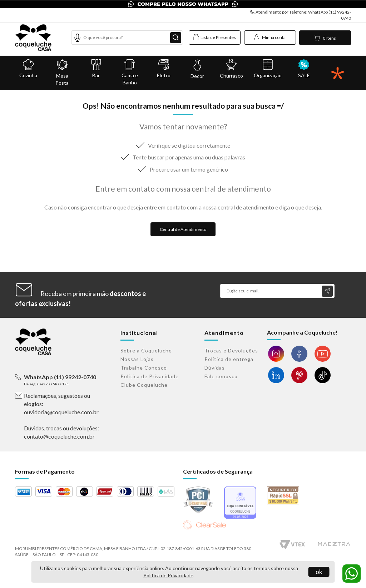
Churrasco (231, 69)
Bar (96, 69)
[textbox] (127, 38)
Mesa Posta (62, 73)
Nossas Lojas (137, 359)
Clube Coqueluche (144, 385)
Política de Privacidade (168, 575)
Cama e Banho (130, 72)
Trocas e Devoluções (231, 350)
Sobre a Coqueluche (146, 350)
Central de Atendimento (183, 229)
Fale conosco (221, 376)
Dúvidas (215, 368)
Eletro (164, 69)
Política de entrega (229, 359)
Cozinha (28, 69)
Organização (268, 69)
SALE (304, 69)
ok (319, 572)
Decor (197, 69)
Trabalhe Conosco (144, 368)
